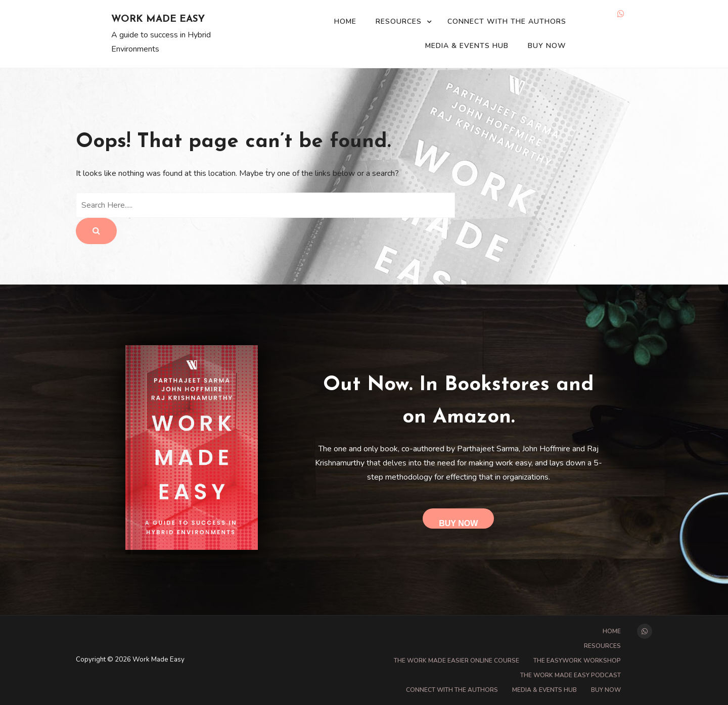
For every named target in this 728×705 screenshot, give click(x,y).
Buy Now (547, 46)
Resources (399, 21)
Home (345, 21)
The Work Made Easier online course (457, 661)
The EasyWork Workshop (577, 661)
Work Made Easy (158, 19)
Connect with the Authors (507, 21)
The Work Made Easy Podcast (571, 675)
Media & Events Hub (467, 46)
